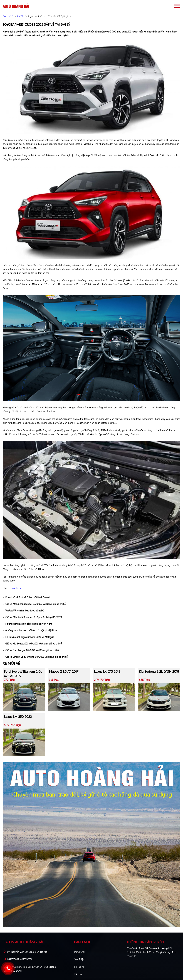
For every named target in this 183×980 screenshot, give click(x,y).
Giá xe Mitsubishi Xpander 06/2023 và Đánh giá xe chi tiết (34, 604)
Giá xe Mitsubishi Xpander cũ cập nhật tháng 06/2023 (32, 617)
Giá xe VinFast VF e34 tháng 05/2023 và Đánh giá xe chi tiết (35, 657)
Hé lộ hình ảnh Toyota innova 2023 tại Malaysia (28, 637)
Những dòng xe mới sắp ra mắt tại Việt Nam (27, 624)
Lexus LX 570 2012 (107, 672)
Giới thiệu (79, 959)
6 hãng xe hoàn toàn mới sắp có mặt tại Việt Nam (30, 630)
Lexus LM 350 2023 (18, 717)
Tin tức (21, 17)
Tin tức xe (79, 967)
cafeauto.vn (15, 588)
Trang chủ (79, 952)
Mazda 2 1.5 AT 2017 (64, 672)
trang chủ (8, 17)
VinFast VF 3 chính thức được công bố (23, 611)
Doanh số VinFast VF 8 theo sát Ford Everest (26, 597)
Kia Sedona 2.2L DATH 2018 (159, 672)
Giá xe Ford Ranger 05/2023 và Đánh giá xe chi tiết (31, 650)
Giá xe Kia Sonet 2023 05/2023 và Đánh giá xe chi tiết (32, 644)
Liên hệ (78, 974)
